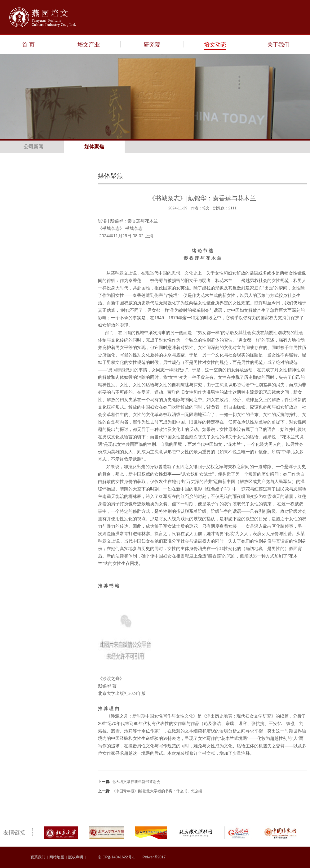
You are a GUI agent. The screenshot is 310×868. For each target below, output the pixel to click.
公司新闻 (33, 147)
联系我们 (38, 857)
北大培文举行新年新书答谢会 (129, 782)
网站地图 (57, 857)
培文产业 (89, 45)
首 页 (28, 45)
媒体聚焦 (94, 147)
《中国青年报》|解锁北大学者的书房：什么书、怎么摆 (150, 791)
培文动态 (215, 45)
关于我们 (278, 45)
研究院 (152, 45)
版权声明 (76, 857)
